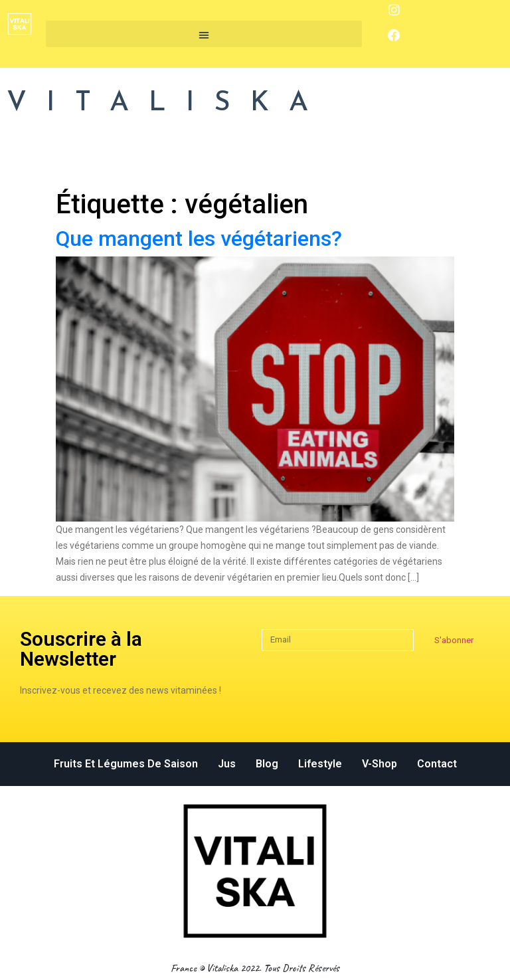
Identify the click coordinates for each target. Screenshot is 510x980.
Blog (267, 764)
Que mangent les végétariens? (199, 239)
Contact (437, 764)
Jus (227, 764)
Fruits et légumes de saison (126, 764)
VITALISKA (167, 103)
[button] (204, 34)
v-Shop (380, 764)
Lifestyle (320, 764)
